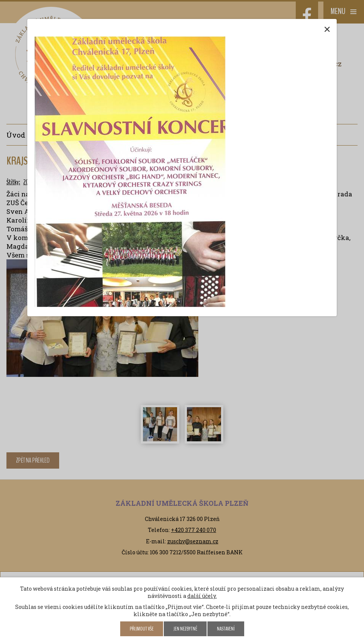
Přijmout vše (142, 629)
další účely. (202, 596)
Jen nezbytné (185, 629)
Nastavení (226, 629)
